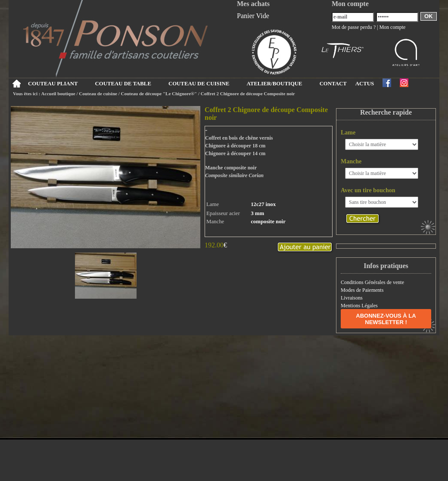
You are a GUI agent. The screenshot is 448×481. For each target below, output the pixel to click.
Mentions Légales (359, 306)
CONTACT (333, 84)
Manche (351, 161)
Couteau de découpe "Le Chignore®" (159, 94)
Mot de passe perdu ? (354, 27)
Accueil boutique (58, 94)
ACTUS (365, 84)
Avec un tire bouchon (368, 190)
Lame (348, 133)
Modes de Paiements (362, 290)
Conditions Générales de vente (372, 282)
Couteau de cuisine (98, 94)
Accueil (16, 84)
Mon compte (392, 27)
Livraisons (352, 298)
